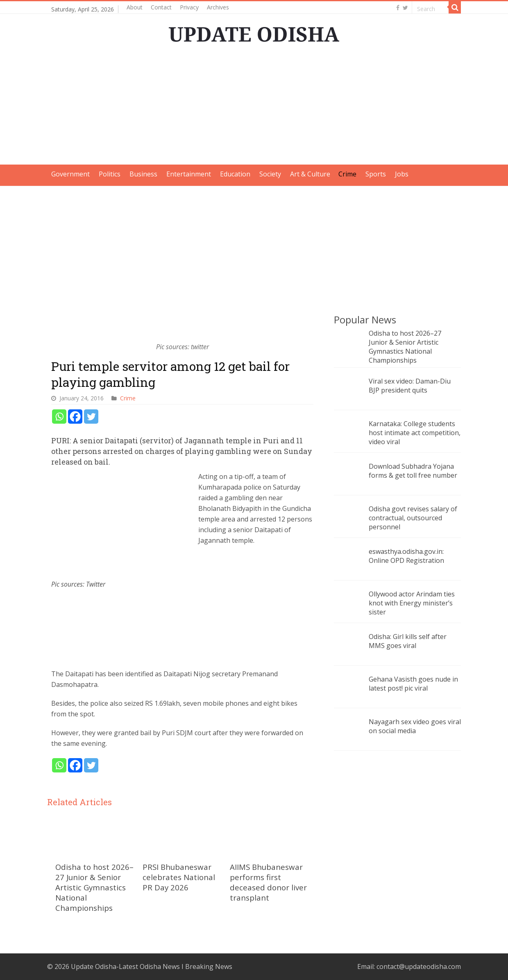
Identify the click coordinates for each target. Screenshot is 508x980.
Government (70, 174)
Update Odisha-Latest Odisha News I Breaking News (152, 966)
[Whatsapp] (59, 417)
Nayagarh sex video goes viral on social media (415, 726)
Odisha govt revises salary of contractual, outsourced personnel (413, 518)
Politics (110, 174)
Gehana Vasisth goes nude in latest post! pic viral (413, 684)
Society (270, 174)
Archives (218, 7)
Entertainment (189, 174)
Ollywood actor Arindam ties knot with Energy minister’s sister (412, 603)
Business (143, 174)
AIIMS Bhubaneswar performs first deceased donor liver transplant (268, 882)
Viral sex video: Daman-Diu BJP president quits (410, 386)
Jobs (402, 174)
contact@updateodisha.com (419, 966)
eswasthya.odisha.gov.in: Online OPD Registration (406, 556)
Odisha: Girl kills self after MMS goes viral (408, 641)
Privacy (189, 7)
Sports (376, 174)
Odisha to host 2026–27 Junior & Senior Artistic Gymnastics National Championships (94, 887)
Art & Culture (310, 174)
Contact (161, 7)
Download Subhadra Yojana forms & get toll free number (413, 471)
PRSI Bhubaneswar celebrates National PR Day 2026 (179, 877)
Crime (347, 174)
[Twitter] (91, 417)
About (135, 7)
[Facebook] (75, 417)
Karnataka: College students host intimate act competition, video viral (415, 433)
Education (235, 174)
